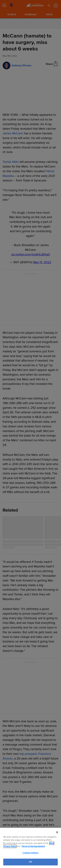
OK (30, 862)
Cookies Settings (30, 853)
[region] (30, 848)
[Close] (57, 832)
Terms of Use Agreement (33, 846)
